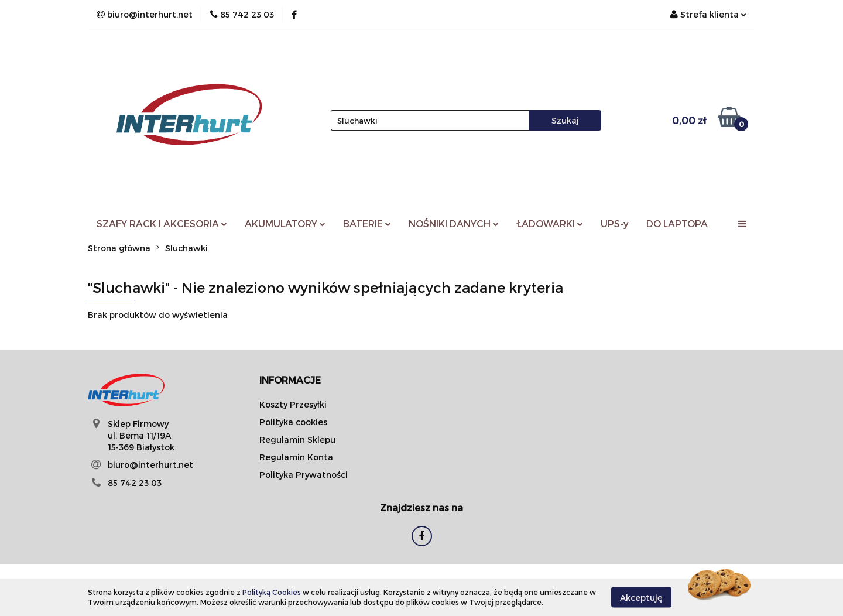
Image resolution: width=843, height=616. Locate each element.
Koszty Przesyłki (293, 404)
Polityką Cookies (272, 592)
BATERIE (367, 223)
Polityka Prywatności (304, 475)
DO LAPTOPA (677, 223)
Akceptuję (641, 597)
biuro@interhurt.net (150, 465)
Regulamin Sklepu (297, 439)
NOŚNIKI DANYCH (454, 223)
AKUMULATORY (285, 223)
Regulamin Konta (296, 457)
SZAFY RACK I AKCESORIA (162, 223)
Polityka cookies (293, 422)
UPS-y (615, 223)
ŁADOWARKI (550, 223)
